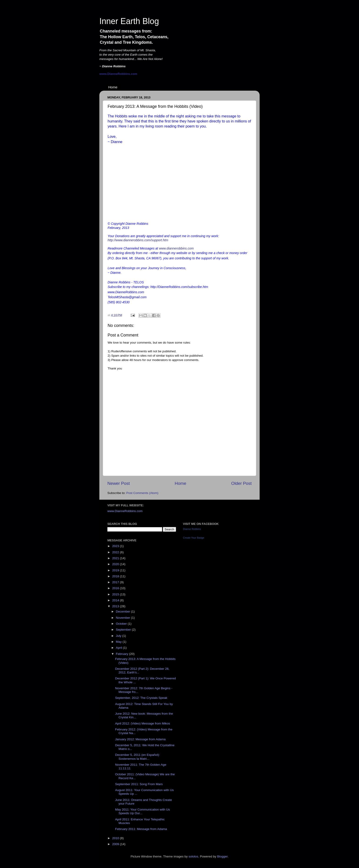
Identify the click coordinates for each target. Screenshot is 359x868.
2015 (116, 594)
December (123, 612)
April (119, 648)
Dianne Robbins (192, 529)
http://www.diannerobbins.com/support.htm (138, 240)
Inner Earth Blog (129, 21)
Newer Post (119, 483)
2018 (116, 576)
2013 (116, 606)
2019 (116, 570)
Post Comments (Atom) (142, 493)
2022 (116, 552)
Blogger (222, 856)
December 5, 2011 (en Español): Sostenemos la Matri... (137, 757)
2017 (116, 582)
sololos (193, 856)
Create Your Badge (194, 538)
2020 (116, 564)
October (122, 624)
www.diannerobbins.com (176, 248)
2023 (116, 546)
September (124, 630)
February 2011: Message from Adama (141, 829)
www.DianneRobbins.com (125, 511)
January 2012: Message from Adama (140, 739)
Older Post (241, 483)
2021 (116, 558)
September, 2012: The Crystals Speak (141, 698)
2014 (116, 600)
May (119, 642)
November (123, 618)
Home (113, 87)
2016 (116, 588)
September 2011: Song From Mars (139, 784)
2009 (116, 844)
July (119, 636)
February (122, 654)
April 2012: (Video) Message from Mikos (143, 723)
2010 (116, 838)
